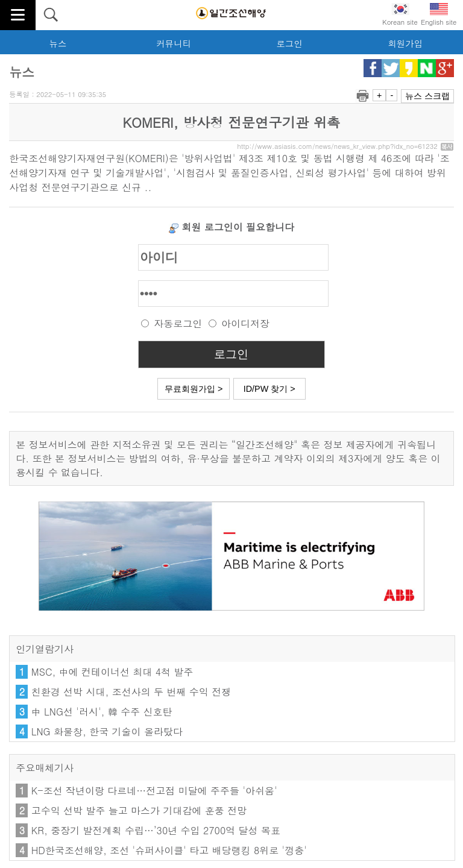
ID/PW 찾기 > (269, 389)
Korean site (400, 15)
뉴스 (58, 43)
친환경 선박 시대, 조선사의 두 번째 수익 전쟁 (131, 692)
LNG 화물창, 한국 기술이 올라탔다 (107, 731)
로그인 (289, 43)
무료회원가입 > (194, 389)
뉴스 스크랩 (427, 96)
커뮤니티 (174, 43)
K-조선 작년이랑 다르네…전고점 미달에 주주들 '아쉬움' (154, 791)
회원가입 (405, 43)
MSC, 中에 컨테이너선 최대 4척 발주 (112, 672)
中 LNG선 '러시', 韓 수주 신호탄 (102, 712)
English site (439, 15)
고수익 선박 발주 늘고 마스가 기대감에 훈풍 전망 (139, 810)
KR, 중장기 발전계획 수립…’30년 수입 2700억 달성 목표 (156, 830)
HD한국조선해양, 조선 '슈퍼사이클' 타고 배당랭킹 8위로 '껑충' (169, 850)
